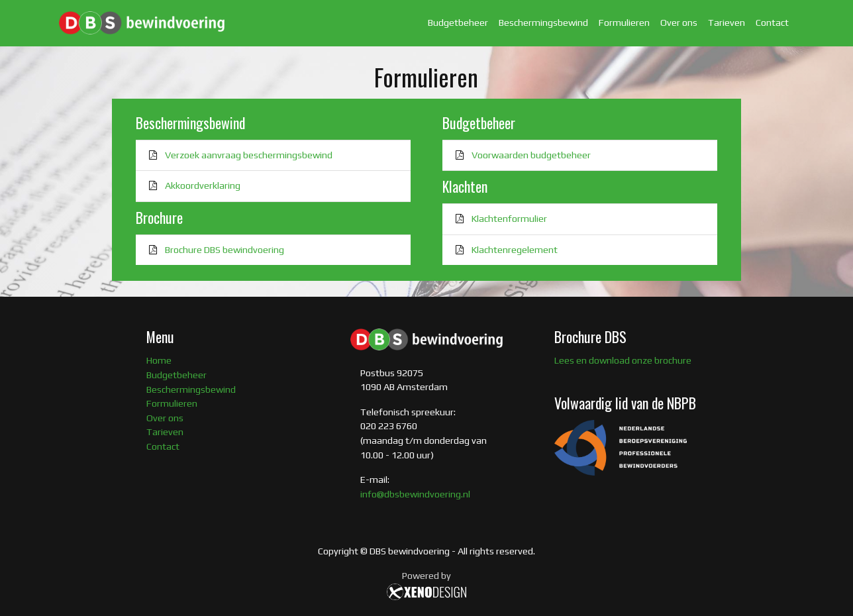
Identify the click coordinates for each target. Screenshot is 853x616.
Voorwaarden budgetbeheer (531, 155)
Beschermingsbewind (543, 23)
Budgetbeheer (458, 23)
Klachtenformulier (509, 219)
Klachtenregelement (515, 250)
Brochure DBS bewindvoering (225, 250)
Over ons (679, 23)
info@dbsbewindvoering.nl (415, 494)
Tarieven (727, 23)
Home (159, 360)
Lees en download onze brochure (623, 360)
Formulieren (624, 23)
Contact (772, 23)
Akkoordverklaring (203, 185)
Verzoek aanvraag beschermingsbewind (249, 155)
